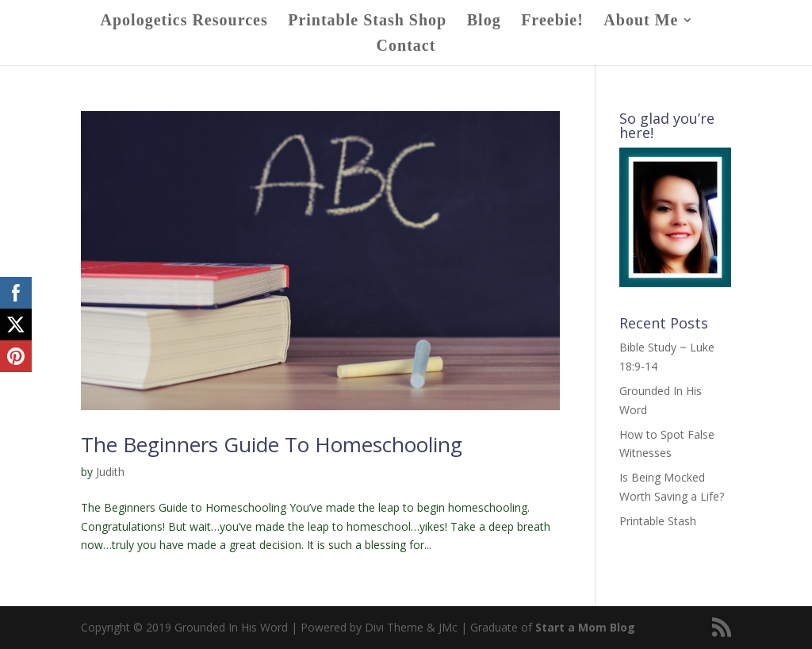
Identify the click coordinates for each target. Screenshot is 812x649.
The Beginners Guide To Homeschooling (272, 444)
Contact (406, 47)
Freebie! (552, 21)
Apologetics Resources (184, 21)
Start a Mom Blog (585, 627)
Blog (484, 21)
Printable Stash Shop (367, 21)
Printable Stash (658, 521)
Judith (110, 472)
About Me (641, 21)
